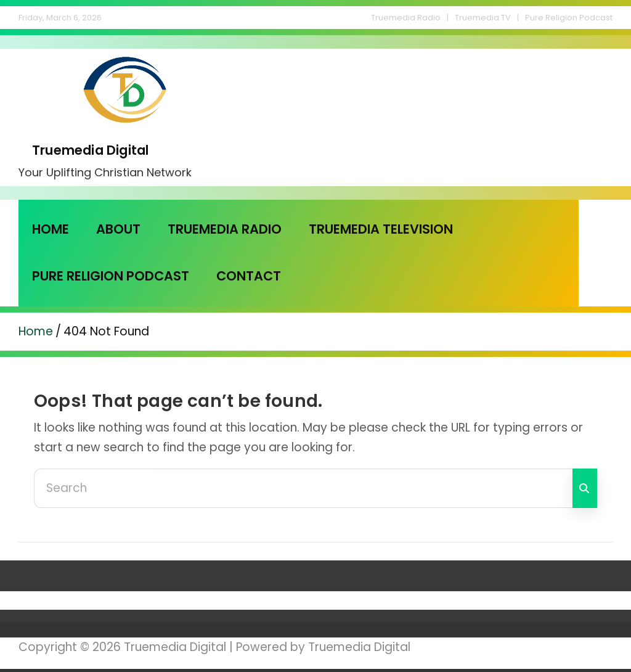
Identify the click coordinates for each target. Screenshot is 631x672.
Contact (249, 276)
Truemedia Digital (90, 150)
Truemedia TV (483, 18)
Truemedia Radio (406, 18)
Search (585, 488)
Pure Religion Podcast (569, 18)
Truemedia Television (381, 229)
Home (51, 229)
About (118, 229)
